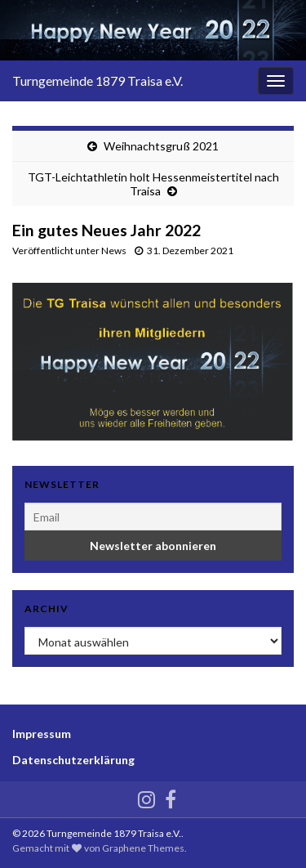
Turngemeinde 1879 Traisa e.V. (98, 81)
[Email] (153, 517)
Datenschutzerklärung (73, 760)
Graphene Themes (143, 848)
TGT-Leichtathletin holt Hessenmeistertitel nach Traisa (153, 184)
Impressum (42, 734)
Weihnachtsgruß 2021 (161, 146)
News (114, 251)
